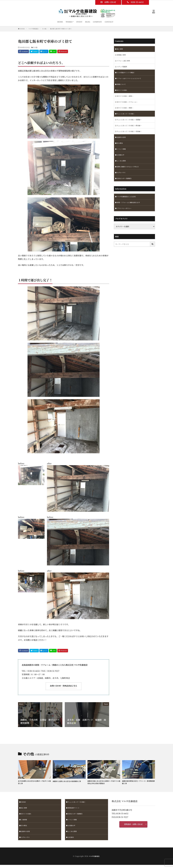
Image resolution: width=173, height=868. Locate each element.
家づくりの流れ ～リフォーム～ (129, 105)
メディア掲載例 (123, 68)
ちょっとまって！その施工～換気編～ (131, 130)
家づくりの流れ (123, 93)
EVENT (79, 22)
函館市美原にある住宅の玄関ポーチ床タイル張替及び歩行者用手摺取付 (104, 783)
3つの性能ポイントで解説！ (128, 74)
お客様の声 (121, 161)
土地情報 (25, 821)
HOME (60, 22)
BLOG (88, 22)
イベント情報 (122, 155)
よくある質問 (122, 168)
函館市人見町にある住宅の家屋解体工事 (69, 781)
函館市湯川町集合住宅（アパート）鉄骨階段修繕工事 (138, 783)
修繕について (122, 87)
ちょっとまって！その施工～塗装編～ (131, 137)
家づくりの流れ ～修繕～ (127, 112)
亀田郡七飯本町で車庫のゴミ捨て (61, 29)
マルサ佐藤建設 (94, 859)
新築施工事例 (122, 55)
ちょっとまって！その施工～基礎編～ (131, 124)
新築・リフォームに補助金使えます (130, 211)
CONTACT (109, 22)
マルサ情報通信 (33, 29)
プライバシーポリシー (125, 217)
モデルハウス (122, 180)
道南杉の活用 (122, 143)
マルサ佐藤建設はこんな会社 (128, 205)
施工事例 (120, 49)
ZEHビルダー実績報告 (125, 186)
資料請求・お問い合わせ (133, 825)
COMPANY (97, 22)
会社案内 (71, 840)
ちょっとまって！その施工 (127, 118)
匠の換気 (120, 149)
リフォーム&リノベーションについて (131, 80)
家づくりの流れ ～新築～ (127, 99)
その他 (44, 29)
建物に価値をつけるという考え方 (130, 174)
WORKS (69, 22)
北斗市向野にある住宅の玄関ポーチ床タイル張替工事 (34, 783)
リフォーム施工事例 (125, 62)
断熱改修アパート (75, 809)
